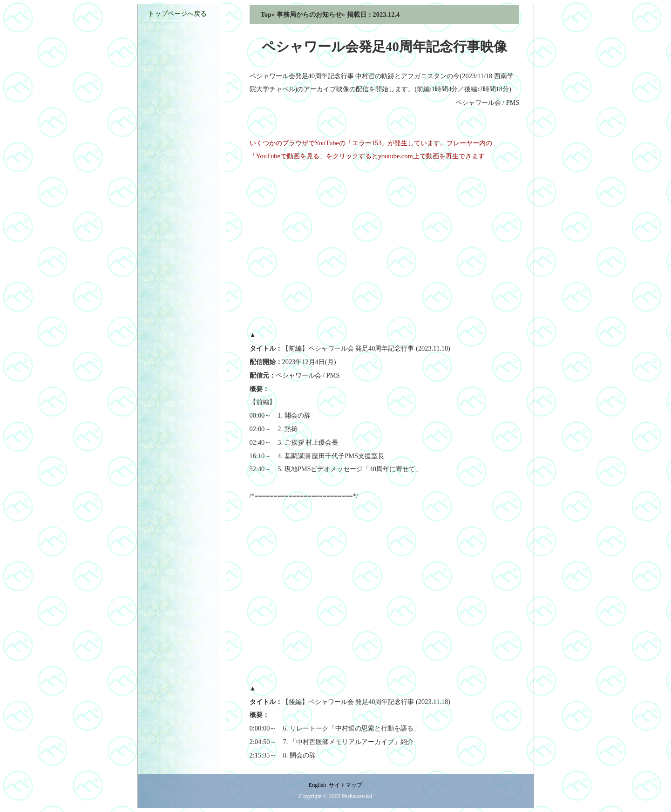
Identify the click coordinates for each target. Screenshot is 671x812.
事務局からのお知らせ (309, 14)
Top (266, 14)
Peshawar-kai (357, 796)
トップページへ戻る (177, 14)
